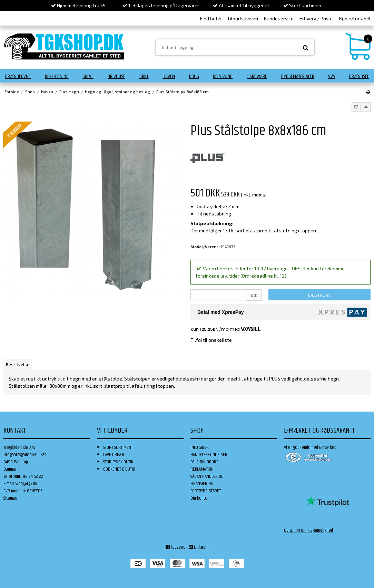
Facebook (177, 547)
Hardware (257, 76)
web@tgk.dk (26, 484)
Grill (144, 76)
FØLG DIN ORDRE (204, 462)
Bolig (194, 76)
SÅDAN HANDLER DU (207, 476)
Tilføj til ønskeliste (211, 340)
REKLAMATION (202, 469)
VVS (332, 76)
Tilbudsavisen (243, 18)
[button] (356, 107)
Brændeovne (18, 76)
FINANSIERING (202, 484)
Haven (169, 76)
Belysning (223, 76)
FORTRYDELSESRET (206, 491)
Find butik (211, 18)
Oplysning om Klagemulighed (308, 530)
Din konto (199, 498)
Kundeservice (279, 18)
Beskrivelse (18, 364)
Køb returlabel (355, 18)
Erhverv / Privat (316, 18)
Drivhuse (116, 76)
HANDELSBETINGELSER (209, 455)
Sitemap (10, 498)
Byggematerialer (298, 76)
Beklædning (57, 76)
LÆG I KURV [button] (319, 295)
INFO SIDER (200, 447)
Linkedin (199, 547)
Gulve (88, 76)
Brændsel (359, 76)
